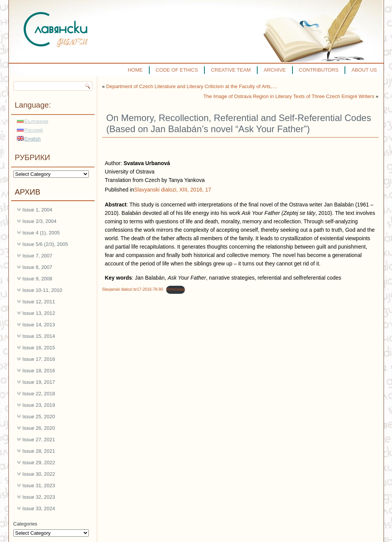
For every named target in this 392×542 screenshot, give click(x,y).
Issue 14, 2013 (39, 325)
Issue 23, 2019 (39, 405)
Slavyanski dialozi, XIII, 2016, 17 (173, 190)
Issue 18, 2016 (39, 371)
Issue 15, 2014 (39, 336)
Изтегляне (176, 289)
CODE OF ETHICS (177, 70)
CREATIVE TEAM (231, 70)
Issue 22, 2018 (39, 394)
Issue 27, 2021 (39, 440)
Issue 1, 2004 (38, 210)
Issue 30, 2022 (39, 474)
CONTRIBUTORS (319, 70)
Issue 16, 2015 (39, 348)
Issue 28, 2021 (39, 451)
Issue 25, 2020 (39, 417)
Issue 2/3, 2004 (40, 221)
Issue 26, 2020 (39, 428)
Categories (25, 524)
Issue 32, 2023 (39, 497)
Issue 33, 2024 (39, 508)
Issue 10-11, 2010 (42, 290)
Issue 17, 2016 (39, 359)
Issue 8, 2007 (38, 267)
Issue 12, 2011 (39, 302)
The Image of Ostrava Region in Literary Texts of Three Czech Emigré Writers (289, 96)
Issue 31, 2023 (39, 486)
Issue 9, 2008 (38, 279)
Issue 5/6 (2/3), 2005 (45, 244)
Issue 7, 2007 (38, 256)
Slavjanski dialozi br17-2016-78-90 (133, 289)
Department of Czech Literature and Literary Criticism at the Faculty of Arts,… (191, 86)
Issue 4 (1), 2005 (41, 233)
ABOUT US (364, 70)
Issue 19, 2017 (39, 382)
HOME (135, 70)
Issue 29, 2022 (39, 463)
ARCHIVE (275, 70)
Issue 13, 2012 (39, 313)
